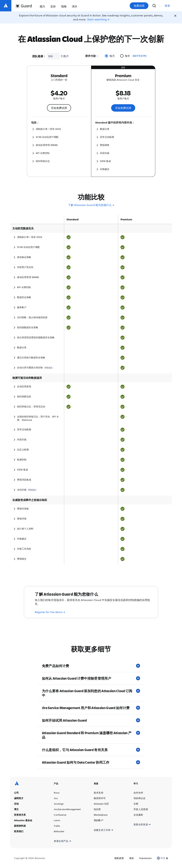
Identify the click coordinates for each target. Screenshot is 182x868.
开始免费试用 (59, 108)
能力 (42, 6)
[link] (167, 6)
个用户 (65, 56)
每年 (125, 56)
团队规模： (39, 56)
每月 (110, 56)
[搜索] (154, 6)
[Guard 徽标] (24, 6)
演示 (75, 6)
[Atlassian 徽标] (6, 6)
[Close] (175, 16)
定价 (53, 6)
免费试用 (139, 6)
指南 (64, 6)
